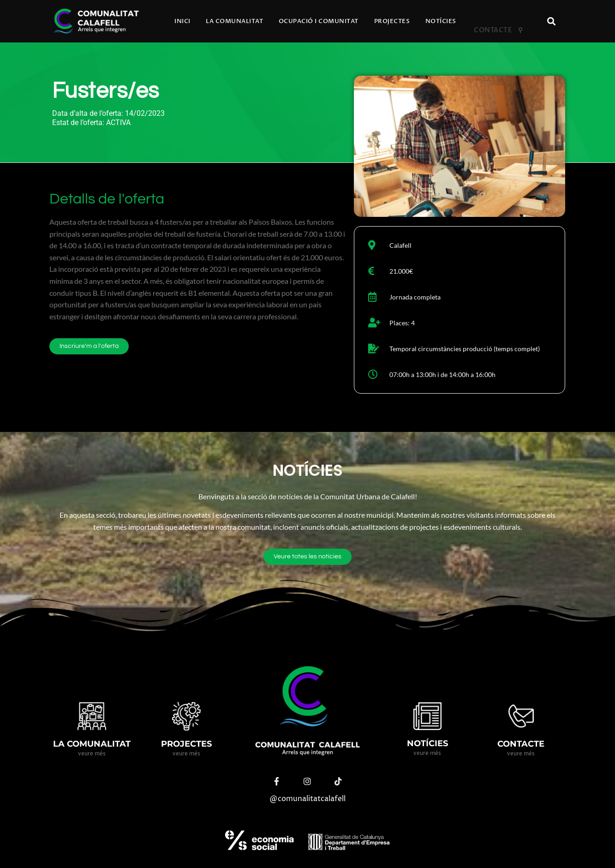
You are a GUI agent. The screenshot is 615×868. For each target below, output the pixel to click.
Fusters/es (106, 91)
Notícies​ (441, 21)
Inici (182, 21)
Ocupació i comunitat (319, 21)
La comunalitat (234, 21)
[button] (552, 21)
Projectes (392, 21)
